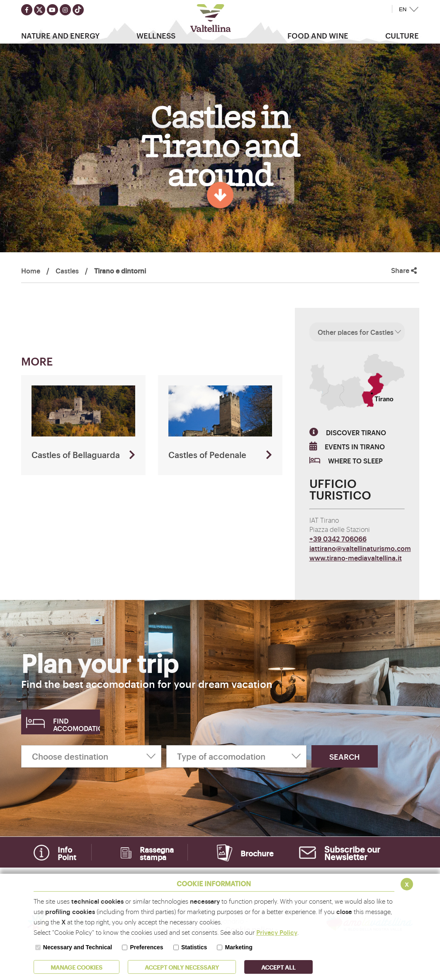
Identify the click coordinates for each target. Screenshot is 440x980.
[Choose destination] (91, 756)
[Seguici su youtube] (52, 10)
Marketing (239, 947)
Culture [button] (402, 35)
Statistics (194, 947)
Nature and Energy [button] (60, 35)
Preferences (146, 947)
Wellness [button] (156, 35)
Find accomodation (77, 724)
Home (31, 271)
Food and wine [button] (318, 35)
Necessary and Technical (78, 947)
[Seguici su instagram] (65, 10)
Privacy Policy (277, 932)
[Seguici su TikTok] (78, 10)
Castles (67, 271)
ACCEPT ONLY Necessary (182, 967)
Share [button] (404, 270)
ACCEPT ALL (278, 967)
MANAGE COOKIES (77, 967)
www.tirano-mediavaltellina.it (356, 558)
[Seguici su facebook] (27, 10)
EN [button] (403, 9)
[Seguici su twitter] (40, 10)
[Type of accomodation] (236, 756)
